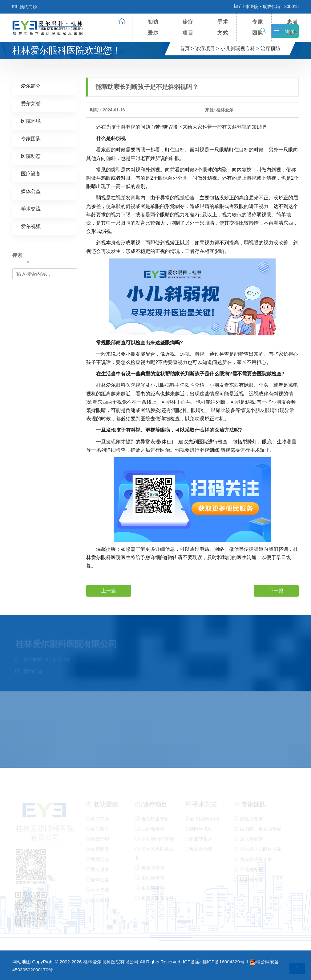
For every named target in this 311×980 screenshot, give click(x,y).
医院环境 (31, 121)
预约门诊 (25, 7)
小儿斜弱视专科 (238, 48)
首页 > (187, 48)
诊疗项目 (188, 27)
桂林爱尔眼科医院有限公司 (111, 962)
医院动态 (31, 156)
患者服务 (293, 27)
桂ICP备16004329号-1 (225, 962)
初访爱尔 (153, 27)
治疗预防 (270, 48)
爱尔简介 (31, 86)
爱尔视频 (31, 226)
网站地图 (22, 962)
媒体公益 (31, 191)
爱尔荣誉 (31, 103)
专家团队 (258, 27)
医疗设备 (31, 173)
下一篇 (276, 590)
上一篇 (109, 590)
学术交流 (31, 208)
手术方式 (223, 27)
